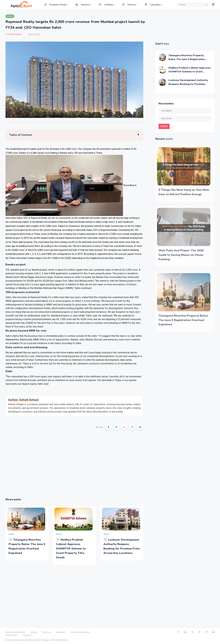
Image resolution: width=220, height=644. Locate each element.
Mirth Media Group (60, 640)
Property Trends (55, 5)
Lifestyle (106, 5)
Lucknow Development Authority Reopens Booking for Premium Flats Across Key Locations (188, 84)
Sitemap (34, 632)
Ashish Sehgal (15, 34)
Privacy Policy (11, 635)
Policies (129, 5)
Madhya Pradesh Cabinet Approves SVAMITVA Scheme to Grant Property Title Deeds (71, 548)
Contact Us (27, 635)
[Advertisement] (74, 466)
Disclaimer (60, 632)
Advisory (83, 5)
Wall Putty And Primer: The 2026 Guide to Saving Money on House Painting (181, 255)
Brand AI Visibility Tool (15, 632)
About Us (47, 632)
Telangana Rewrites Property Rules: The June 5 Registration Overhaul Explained (187, 59)
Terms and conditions (80, 632)
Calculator (153, 5)
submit (164, 126)
